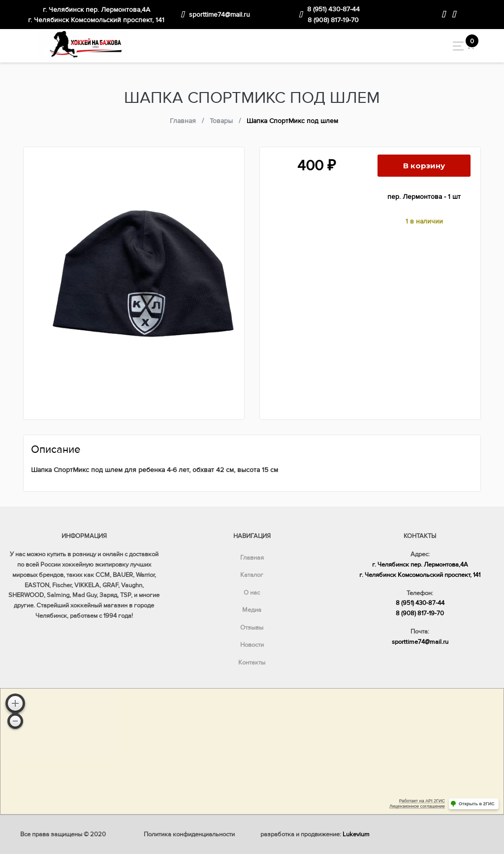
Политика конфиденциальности (189, 834)
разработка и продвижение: (315, 834)
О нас (252, 593)
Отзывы (252, 628)
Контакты (252, 663)
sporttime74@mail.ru (220, 15)
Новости (252, 645)
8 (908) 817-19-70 (333, 20)
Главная (252, 558)
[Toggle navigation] (456, 46)
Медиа (252, 610)
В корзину (424, 166)
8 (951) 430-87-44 (333, 9)
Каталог (252, 575)
